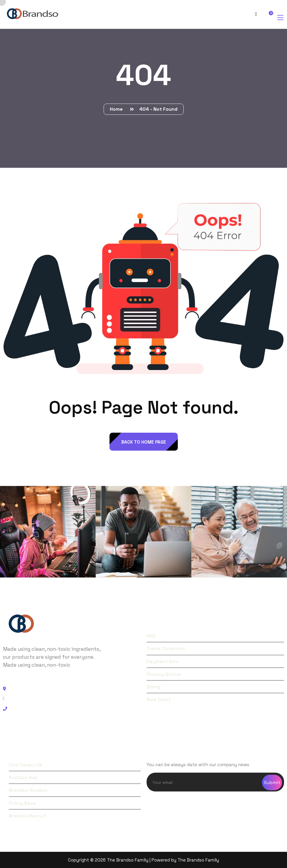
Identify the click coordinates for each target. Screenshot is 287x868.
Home (117, 109)
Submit (272, 782)
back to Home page (144, 442)
